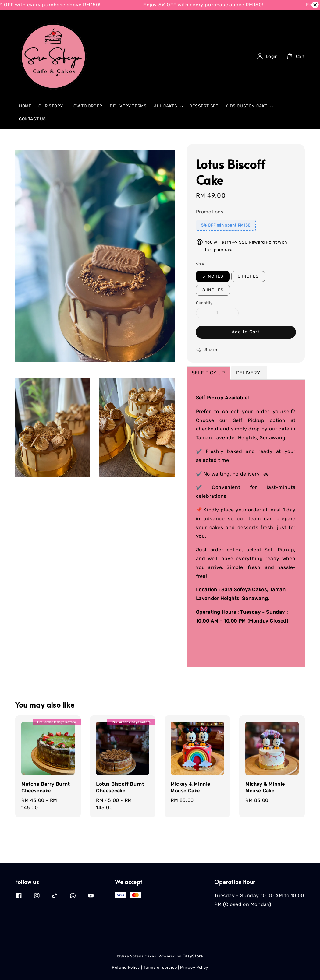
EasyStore (193, 956)
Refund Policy (126, 967)
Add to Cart (246, 332)
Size (200, 264)
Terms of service (160, 967)
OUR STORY (51, 106)
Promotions (210, 212)
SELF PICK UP (208, 373)
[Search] (206, 56)
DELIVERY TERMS (128, 106)
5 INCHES (213, 276)
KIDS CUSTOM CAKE (246, 106)
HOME (25, 106)
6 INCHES (248, 276)
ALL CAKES (165, 106)
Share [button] (207, 350)
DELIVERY (249, 373)
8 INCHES (213, 290)
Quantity (204, 303)
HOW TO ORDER (86, 106)
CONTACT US (32, 119)
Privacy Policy (194, 967)
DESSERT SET (204, 106)
